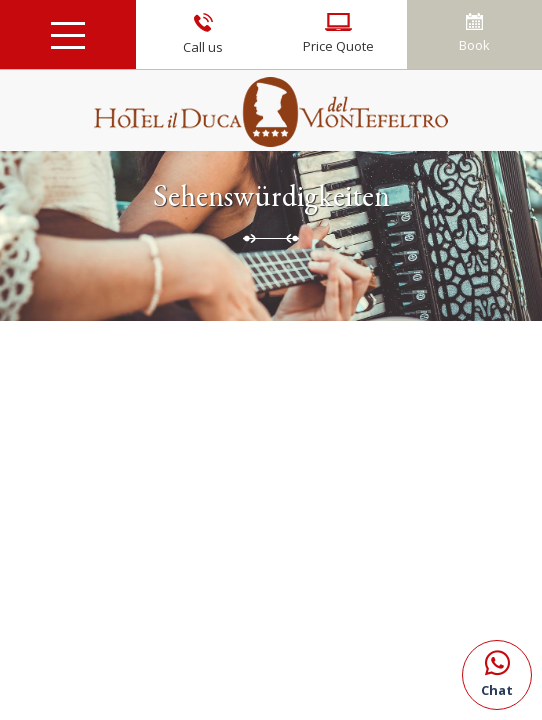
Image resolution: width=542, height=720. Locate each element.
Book (474, 33)
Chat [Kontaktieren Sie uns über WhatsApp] (497, 670)
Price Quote (338, 34)
